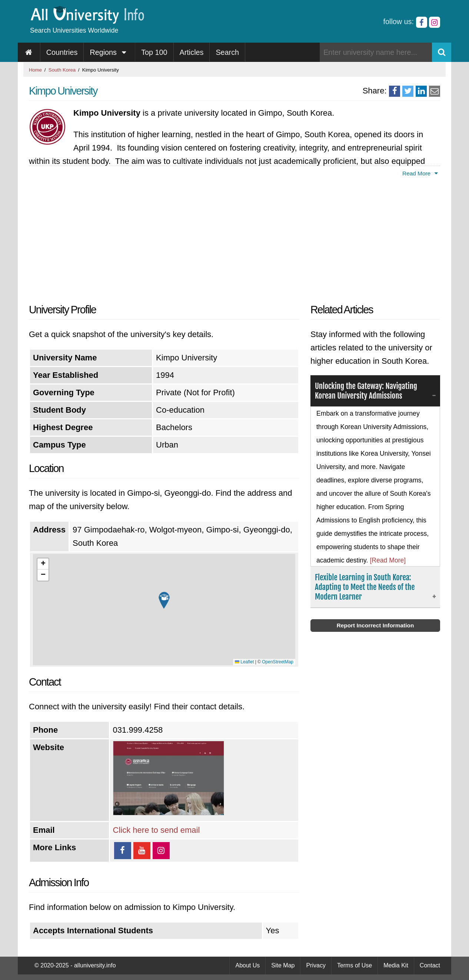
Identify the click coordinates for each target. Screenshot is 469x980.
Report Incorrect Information (375, 627)
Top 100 (154, 52)
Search (227, 52)
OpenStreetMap (278, 662)
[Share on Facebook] (395, 91)
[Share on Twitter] (408, 91)
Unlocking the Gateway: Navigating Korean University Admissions (369, 391)
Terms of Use (355, 965)
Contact (430, 965)
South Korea (62, 70)
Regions (109, 52)
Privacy (316, 965)
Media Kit (396, 965)
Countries (62, 52)
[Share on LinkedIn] (421, 91)
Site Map (283, 965)
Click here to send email (157, 830)
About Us (247, 965)
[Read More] (388, 561)
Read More (421, 173)
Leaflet (244, 662)
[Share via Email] (435, 91)
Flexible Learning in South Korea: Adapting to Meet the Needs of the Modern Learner (368, 588)
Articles (192, 52)
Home (35, 70)
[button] (164, 600)
